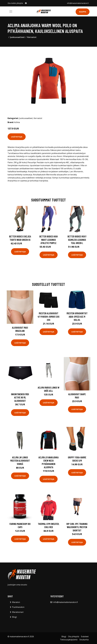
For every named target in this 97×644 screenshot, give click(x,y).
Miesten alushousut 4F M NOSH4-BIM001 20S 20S (48, 317)
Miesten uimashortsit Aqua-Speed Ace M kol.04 (77, 317)
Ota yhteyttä (74, 636)
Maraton (16, 602)
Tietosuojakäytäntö (69, 640)
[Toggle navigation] (11, 11)
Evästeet (85, 636)
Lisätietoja (17, 137)
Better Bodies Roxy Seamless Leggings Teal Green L (77, 240)
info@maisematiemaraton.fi (78, 3)
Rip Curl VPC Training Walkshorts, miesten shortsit (77, 527)
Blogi (14, 617)
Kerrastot (32, 37)
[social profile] (26, 3)
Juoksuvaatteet (17, 37)
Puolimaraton (18, 607)
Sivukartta (84, 640)
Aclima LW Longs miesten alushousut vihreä (20, 461)
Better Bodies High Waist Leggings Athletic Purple (49, 240)
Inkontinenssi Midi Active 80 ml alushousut (20, 397)
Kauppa (83, 12)
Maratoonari (18, 612)
